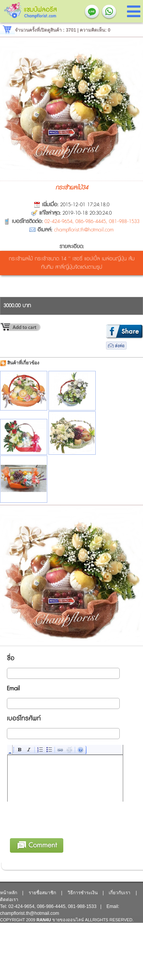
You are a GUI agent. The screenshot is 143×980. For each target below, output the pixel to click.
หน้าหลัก (9, 893)
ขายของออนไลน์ (68, 920)
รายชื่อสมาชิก (42, 893)
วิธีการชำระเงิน (83, 893)
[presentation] (66, 832)
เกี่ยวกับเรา (120, 893)
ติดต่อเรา (9, 900)
